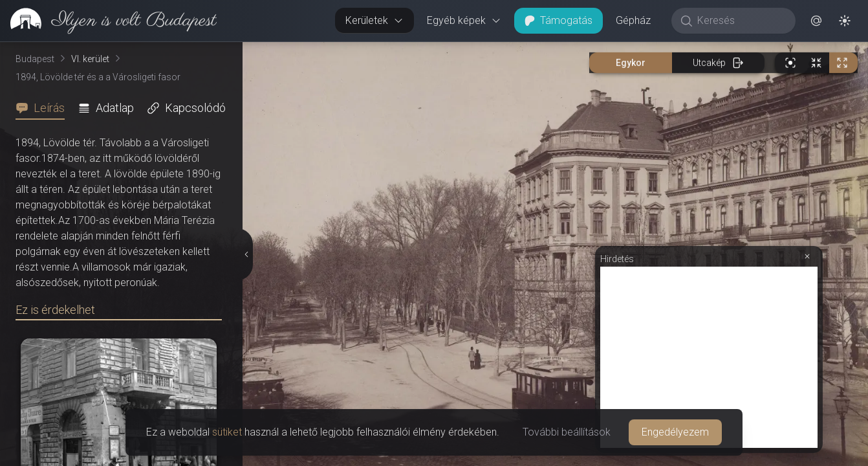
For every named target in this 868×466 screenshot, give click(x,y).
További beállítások (567, 432)
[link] (108, 21)
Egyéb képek (464, 20)
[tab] (44, 108)
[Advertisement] (709, 357)
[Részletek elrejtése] (248, 254)
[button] (816, 21)
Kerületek (374, 20)
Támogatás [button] (559, 20)
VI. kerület (90, 59)
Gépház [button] (633, 20)
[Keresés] (740, 21)
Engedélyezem (675, 432)
